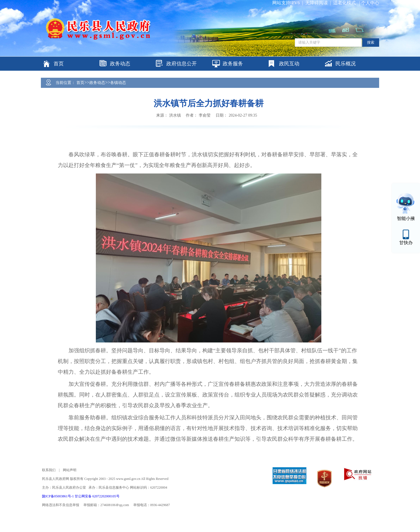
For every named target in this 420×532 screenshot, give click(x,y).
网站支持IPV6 (286, 3)
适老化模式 (344, 3)
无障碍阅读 (317, 3)
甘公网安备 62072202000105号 (97, 496)
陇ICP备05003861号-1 (58, 496)
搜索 (371, 42)
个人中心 (370, 3)
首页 (80, 83)
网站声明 (70, 470)
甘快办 (406, 243)
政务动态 (97, 83)
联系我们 (49, 470)
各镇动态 (118, 83)
